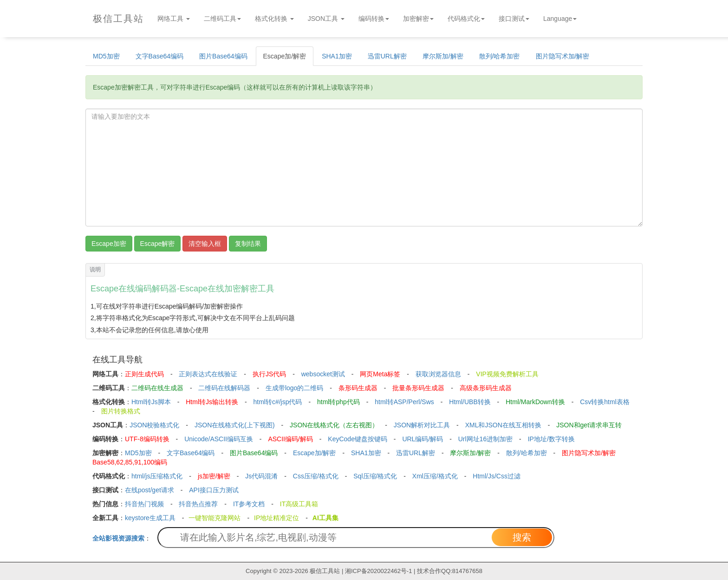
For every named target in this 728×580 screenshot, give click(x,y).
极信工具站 (325, 571)
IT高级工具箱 (299, 504)
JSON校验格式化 (154, 425)
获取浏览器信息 (438, 374)
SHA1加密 (337, 56)
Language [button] (560, 19)
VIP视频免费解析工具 (507, 374)
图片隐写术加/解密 (563, 56)
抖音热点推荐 (198, 504)
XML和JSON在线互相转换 (503, 425)
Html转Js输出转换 (212, 402)
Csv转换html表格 (605, 402)
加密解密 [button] (418, 19)
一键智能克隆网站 (214, 518)
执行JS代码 (269, 374)
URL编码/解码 (422, 439)
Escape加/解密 (285, 56)
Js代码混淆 (261, 476)
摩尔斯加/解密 (443, 56)
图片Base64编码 (223, 56)
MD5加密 (106, 56)
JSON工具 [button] (326, 19)
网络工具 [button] (174, 19)
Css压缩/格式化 (316, 476)
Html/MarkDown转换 (535, 402)
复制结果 (248, 244)
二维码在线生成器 (157, 388)
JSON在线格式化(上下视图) (235, 425)
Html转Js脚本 (151, 402)
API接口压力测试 (214, 490)
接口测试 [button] (514, 19)
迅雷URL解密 (387, 56)
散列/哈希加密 (500, 56)
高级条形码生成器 (486, 388)
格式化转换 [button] (274, 19)
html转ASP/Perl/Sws (404, 402)
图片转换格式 (121, 411)
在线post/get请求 (149, 490)
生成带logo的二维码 (294, 388)
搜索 (522, 537)
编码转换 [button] (374, 19)
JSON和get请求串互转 (589, 425)
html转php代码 (338, 402)
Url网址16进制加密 (485, 439)
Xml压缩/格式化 (435, 476)
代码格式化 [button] (466, 19)
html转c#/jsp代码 (277, 402)
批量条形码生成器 (418, 388)
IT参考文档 (249, 504)
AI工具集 (325, 518)
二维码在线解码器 (224, 388)
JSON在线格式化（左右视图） (334, 425)
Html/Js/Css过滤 (497, 476)
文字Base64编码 (159, 56)
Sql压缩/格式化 (375, 476)
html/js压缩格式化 (157, 476)
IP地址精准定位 (276, 518)
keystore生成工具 (150, 518)
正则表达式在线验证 (208, 374)
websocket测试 (323, 374)
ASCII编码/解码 (290, 439)
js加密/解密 (214, 476)
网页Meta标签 (380, 374)
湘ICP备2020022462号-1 (379, 571)
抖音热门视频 (144, 504)
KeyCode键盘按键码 (357, 439)
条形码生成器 (358, 388)
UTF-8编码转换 (147, 439)
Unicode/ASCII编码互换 (219, 439)
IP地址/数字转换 (551, 439)
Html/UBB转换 (470, 402)
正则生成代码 (144, 374)
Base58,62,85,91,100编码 (130, 462)
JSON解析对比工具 (422, 425)
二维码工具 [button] (222, 19)
